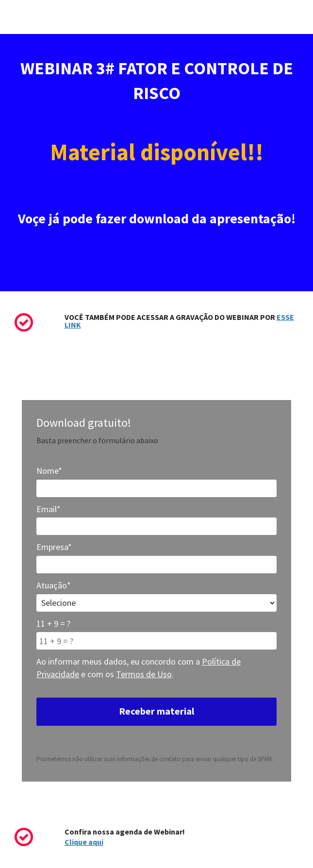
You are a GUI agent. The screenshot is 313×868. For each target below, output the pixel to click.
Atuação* (54, 585)
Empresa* (54, 547)
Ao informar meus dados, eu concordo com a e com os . (139, 668)
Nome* (49, 471)
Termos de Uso (144, 674)
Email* (49, 509)
